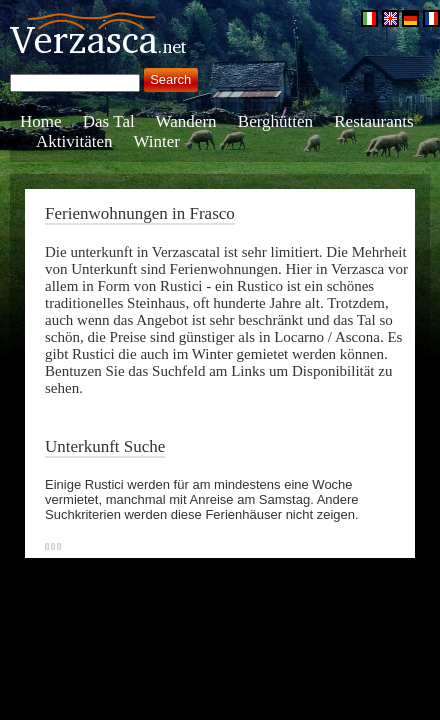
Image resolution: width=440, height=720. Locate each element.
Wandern (186, 121)
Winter (157, 141)
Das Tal (109, 121)
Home (41, 121)
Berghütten (275, 121)
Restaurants (373, 121)
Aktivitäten (74, 141)
